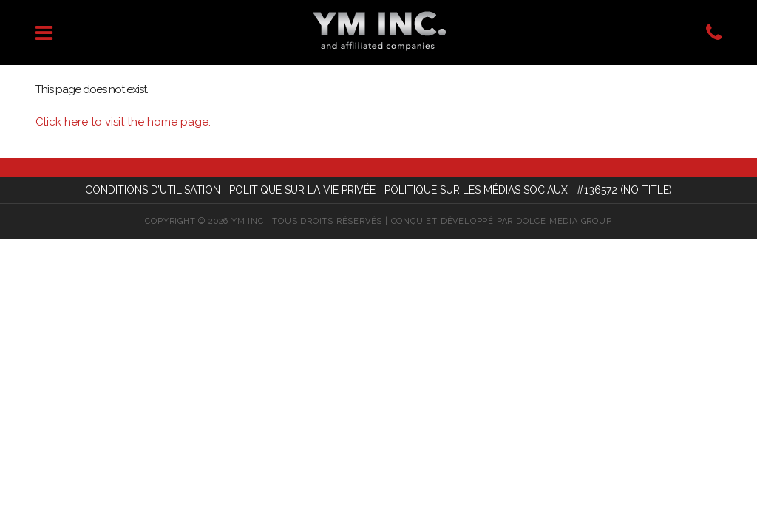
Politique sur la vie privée (302, 190)
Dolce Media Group (564, 221)
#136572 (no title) (624, 190)
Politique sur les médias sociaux (476, 190)
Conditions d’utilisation (153, 190)
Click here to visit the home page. (123, 122)
